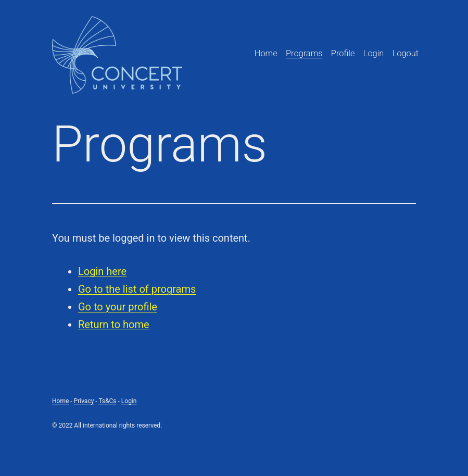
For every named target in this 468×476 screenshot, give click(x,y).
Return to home (114, 324)
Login (374, 53)
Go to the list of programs (137, 289)
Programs (304, 53)
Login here (102, 271)
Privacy (84, 401)
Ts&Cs (107, 401)
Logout (406, 53)
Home (266, 53)
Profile (343, 53)
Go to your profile (118, 307)
